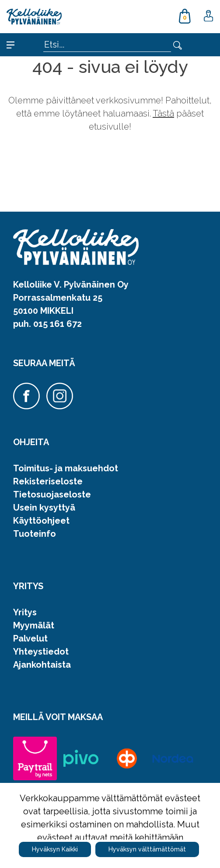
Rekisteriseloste (48, 481)
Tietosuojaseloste (52, 494)
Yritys (25, 612)
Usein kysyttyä (44, 508)
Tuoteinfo (35, 534)
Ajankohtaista (42, 665)
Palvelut (30, 638)
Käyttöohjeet (41, 521)
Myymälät (34, 625)
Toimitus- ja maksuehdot (66, 468)
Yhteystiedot (41, 652)
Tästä (163, 113)
